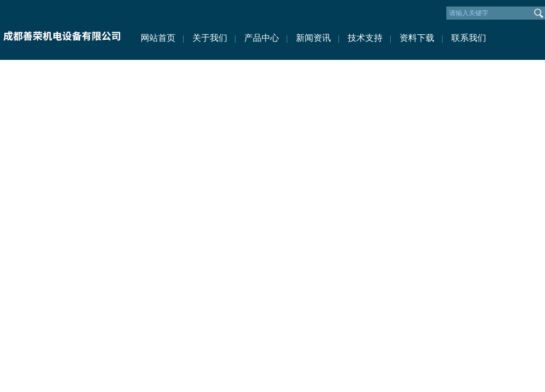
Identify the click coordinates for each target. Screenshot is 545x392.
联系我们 (469, 38)
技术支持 (365, 38)
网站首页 (158, 38)
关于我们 (210, 38)
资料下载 (417, 38)
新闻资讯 (313, 38)
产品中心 (262, 38)
